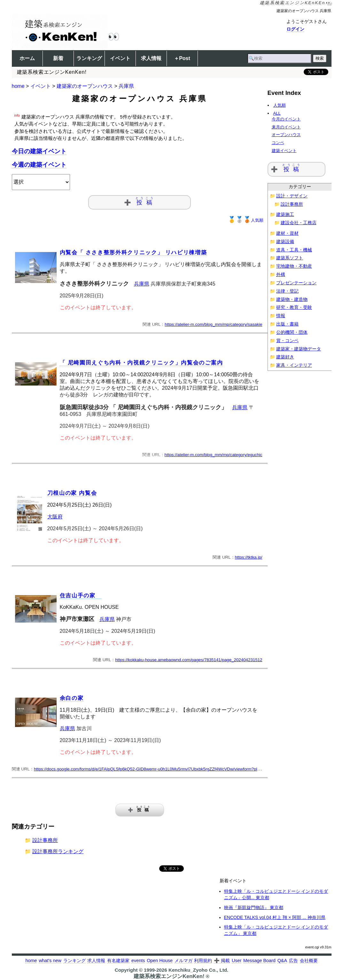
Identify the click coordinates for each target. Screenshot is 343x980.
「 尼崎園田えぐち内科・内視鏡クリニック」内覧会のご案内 (141, 363)
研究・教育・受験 (294, 307)
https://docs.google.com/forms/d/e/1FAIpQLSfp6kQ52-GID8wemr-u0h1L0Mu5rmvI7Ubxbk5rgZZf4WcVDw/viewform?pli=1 (148, 769)
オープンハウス (288, 135)
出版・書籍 (287, 324)
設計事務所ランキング (58, 851)
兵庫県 (126, 86)
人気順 (246, 220)
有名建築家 (118, 961)
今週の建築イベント (39, 165)
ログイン (295, 29)
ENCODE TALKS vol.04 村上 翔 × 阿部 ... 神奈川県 (275, 917)
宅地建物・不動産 (294, 266)
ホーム (27, 58)
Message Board (259, 961)
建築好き (285, 357)
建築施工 (285, 214)
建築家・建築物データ (299, 349)
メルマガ (183, 961)
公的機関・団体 (292, 332)
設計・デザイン (292, 196)
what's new (50, 961)
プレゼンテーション (296, 283)
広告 (293, 961)
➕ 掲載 (222, 961)
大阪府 (55, 517)
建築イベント (286, 151)
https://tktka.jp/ (249, 557)
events (138, 961)
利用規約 (203, 961)
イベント (120, 58)
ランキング (89, 58)
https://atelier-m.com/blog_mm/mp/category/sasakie (213, 324)
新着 (58, 58)
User (237, 961)
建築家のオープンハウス (85, 86)
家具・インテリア (294, 365)
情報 (281, 316)
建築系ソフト (290, 258)
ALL (275, 113)
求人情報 (151, 58)
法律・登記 (287, 291)
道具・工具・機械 (294, 250)
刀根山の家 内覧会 (72, 493)
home (18, 86)
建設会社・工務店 (299, 223)
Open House (160, 961)
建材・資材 (287, 233)
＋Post (182, 58)
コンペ (280, 143)
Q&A (282, 961)
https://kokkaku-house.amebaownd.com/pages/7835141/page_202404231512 (189, 660)
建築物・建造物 (292, 299)
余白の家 (72, 698)
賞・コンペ (287, 341)
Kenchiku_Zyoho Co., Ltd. (198, 970)
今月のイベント (288, 119)
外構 (281, 275)
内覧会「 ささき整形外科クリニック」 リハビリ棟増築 (133, 253)
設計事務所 (45, 840)
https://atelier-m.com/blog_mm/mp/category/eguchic (214, 455)
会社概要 (309, 961)
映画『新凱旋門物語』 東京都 (254, 907)
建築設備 (285, 242)
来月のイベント (288, 127)
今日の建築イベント (39, 151)
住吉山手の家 (81, 596)
